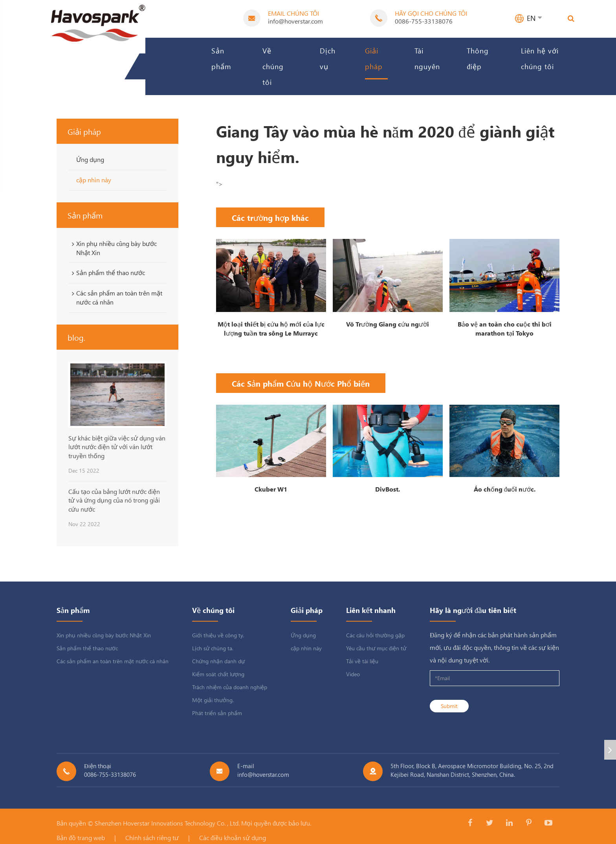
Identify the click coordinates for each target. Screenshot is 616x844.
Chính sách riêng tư (152, 838)
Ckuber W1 (271, 489)
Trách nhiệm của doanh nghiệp (230, 687)
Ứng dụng (90, 159)
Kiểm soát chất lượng (218, 674)
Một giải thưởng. (213, 700)
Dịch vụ (328, 58)
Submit (449, 706)
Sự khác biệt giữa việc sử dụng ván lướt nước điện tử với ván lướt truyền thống (117, 447)
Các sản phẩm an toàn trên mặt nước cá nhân (116, 297)
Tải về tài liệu (362, 661)
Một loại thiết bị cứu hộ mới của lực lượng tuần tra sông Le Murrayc (271, 328)
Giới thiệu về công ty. (218, 635)
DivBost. (388, 489)
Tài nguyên (427, 58)
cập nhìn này (94, 180)
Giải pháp (374, 58)
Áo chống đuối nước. (505, 489)
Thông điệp (478, 58)
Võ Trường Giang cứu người (388, 324)
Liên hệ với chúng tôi (540, 58)
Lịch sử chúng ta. (213, 648)
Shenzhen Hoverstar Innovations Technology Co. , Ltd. (167, 823)
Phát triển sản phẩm (217, 713)
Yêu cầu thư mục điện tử (376, 648)
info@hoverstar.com (295, 21)
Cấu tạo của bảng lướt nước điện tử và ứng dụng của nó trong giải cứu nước (114, 500)
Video (353, 674)
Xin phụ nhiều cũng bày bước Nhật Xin (113, 248)
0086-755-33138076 (424, 21)
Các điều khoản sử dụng (233, 838)
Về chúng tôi (273, 66)
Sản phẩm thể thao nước (107, 273)
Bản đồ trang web (81, 838)
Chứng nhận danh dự (218, 661)
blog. (76, 337)
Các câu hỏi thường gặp (375, 635)
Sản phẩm (221, 58)
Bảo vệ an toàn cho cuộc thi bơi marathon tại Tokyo (505, 328)
